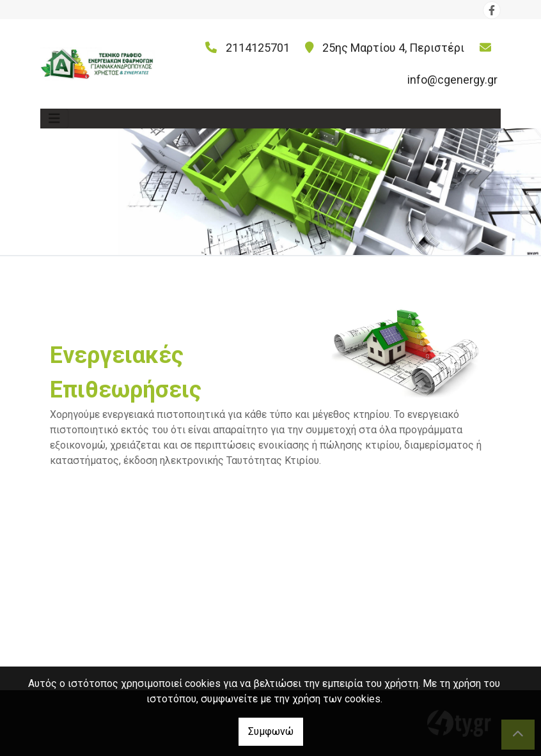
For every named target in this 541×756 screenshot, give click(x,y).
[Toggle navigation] (54, 119)
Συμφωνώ (271, 731)
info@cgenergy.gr (452, 80)
